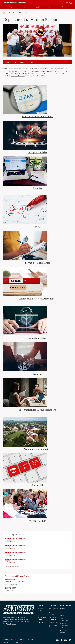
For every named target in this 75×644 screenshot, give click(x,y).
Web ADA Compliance (64, 609)
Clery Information (64, 619)
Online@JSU (41, 622)
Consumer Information (64, 624)
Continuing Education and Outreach (42, 618)
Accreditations (65, 613)
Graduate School (40, 612)
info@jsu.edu (12, 624)
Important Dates (37, 338)
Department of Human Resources (19, 62)
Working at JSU (37, 521)
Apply (13, 7)
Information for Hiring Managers (37, 410)
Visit (38, 7)
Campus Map (31, 640)
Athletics (63, 628)
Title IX (62, 616)
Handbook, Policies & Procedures (37, 299)
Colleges (40, 608)
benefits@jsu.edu (18, 76)
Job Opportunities (37, 152)
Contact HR (37, 485)
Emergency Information (53, 618)
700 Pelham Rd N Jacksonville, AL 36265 (16, 620)
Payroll (37, 227)
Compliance (66, 605)
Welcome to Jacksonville (37, 449)
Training (37, 374)
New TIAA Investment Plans (37, 117)
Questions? (9, 590)
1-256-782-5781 (24, 622)
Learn (40, 605)
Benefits (37, 188)
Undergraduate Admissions (54, 609)
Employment (8, 640)
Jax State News (53, 622)
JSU (5, 13)
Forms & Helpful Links (37, 263)
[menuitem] (43, 608)
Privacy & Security (63, 632)
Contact (52, 605)
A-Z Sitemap (19, 640)
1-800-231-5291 (13, 622)
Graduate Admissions (52, 614)
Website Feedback (11, 642)
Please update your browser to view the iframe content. (37, 550)
